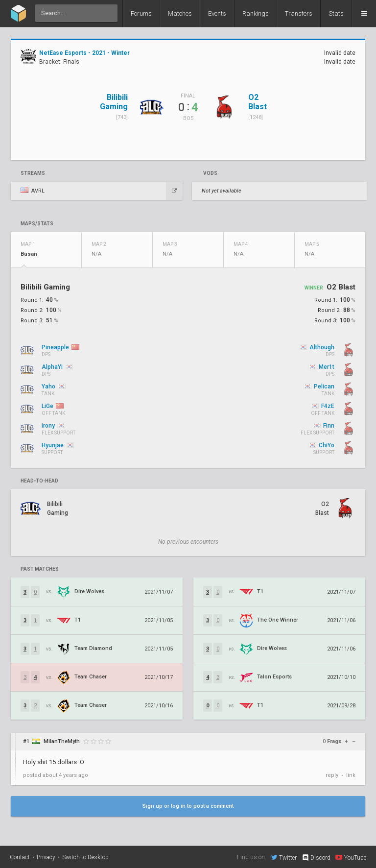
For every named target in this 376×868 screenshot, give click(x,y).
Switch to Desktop (85, 857)
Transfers (299, 13)
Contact (20, 857)
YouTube (351, 857)
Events (217, 13)
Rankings (256, 13)
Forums (141, 13)
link (351, 775)
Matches (180, 13)
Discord (316, 858)
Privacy (46, 857)
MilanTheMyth (62, 741)
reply (332, 775)
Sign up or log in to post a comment (188, 806)
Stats (336, 13)
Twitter (284, 857)
